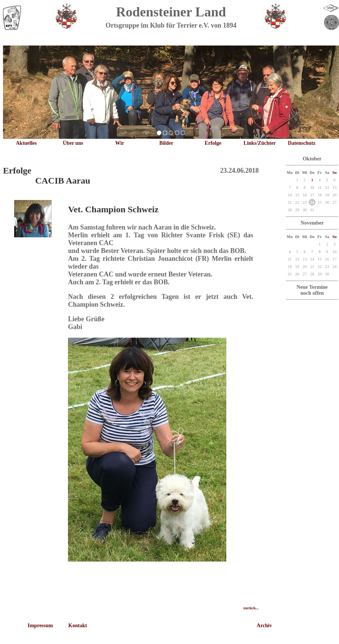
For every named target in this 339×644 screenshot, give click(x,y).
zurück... (251, 608)
